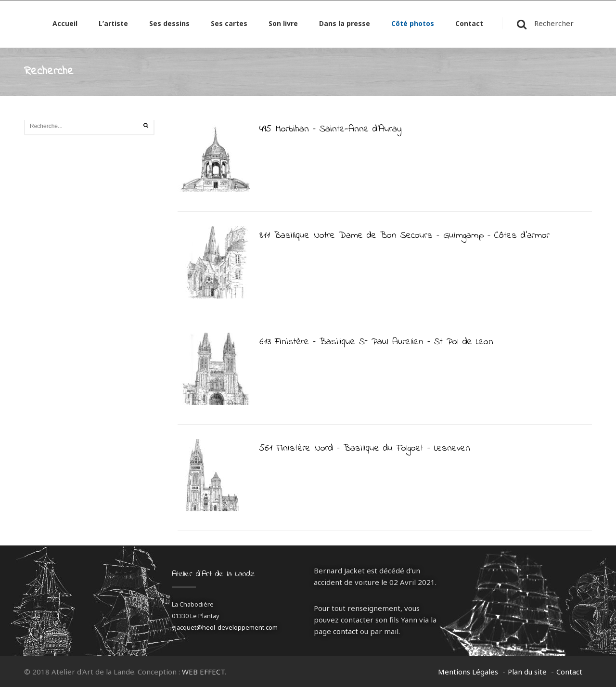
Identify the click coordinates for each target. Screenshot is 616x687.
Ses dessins (169, 26)
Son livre (283, 26)
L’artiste (113, 26)
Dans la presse (345, 26)
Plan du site (527, 672)
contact (346, 631)
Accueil (65, 26)
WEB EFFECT (203, 672)
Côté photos (413, 26)
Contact (469, 26)
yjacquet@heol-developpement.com (225, 627)
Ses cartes (229, 26)
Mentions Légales (468, 672)
